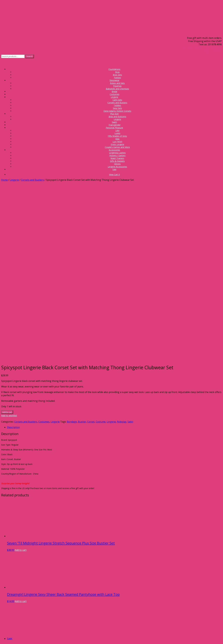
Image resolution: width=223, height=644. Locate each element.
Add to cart (7, 239)
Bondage (72, 248)
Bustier (82, 248)
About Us (37, 584)
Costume (101, 248)
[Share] (8, 639)
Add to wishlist (9, 242)
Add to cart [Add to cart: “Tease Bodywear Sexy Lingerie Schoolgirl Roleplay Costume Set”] (28, 530)
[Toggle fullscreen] (5, 639)
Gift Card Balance (36, 597)
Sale (114, 169)
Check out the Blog (36, 629)
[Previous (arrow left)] (2, 642)
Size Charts (37, 626)
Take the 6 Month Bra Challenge (36, 620)
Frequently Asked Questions (37, 588)
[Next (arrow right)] (5, 642)
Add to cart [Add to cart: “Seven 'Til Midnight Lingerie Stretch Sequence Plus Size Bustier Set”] (21, 377)
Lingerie (14, 180)
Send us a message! (43, 562)
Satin (130, 248)
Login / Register (213, 51)
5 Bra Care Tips (37, 623)
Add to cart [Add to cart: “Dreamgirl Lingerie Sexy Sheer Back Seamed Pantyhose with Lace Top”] (21, 428)
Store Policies (36, 591)
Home (4, 180)
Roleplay (122, 248)
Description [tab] (13, 254)
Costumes (44, 248)
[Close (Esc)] (11, 639)
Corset (91, 248)
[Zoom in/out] (2, 639)
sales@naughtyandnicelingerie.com (202, 48)
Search (30, 56)
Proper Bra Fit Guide (36, 616)
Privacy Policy (124, 635)
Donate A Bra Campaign (36, 594)
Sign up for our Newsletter (37, 581)
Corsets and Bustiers (32, 180)
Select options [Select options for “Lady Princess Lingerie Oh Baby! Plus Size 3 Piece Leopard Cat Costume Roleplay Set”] (30, 479)
